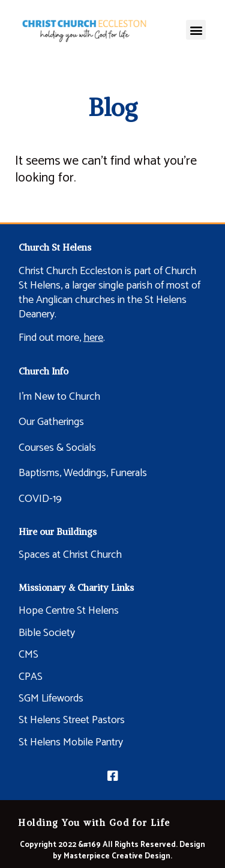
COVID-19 (40, 499)
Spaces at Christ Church (70, 555)
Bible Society (47, 633)
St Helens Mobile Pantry (71, 742)
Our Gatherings (51, 422)
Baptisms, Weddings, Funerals (83, 473)
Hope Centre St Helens (69, 611)
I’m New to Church (59, 397)
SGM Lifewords (51, 698)
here (93, 338)
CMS (28, 655)
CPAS (31, 677)
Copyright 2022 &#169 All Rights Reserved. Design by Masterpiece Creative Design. (112, 851)
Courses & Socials (57, 448)
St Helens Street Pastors (72, 720)
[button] (196, 30)
